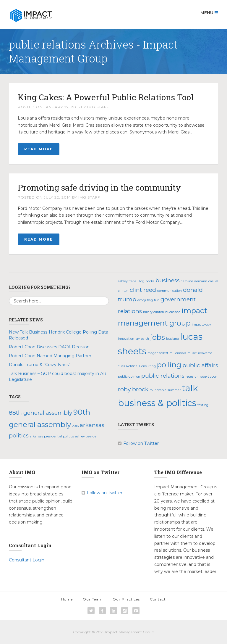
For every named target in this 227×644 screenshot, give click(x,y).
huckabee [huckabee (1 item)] (173, 312)
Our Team (93, 599)
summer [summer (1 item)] (174, 390)
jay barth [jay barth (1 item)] (142, 339)
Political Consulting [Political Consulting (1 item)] (141, 366)
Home (67, 599)
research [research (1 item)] (192, 377)
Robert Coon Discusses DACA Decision (49, 347)
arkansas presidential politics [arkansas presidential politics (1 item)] (52, 436)
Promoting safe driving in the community (99, 187)
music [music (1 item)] (192, 353)
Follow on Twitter (141, 443)
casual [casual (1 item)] (213, 281)
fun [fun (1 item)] (157, 300)
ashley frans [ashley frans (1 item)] (127, 281)
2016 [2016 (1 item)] (75, 426)
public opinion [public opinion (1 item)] (129, 377)
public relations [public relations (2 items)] (163, 376)
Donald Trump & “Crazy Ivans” (40, 365)
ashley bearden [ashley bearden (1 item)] (87, 436)
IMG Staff (98, 107)
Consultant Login (27, 560)
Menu (209, 13)
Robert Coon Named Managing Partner (50, 356)
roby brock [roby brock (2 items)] (133, 389)
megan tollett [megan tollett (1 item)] (158, 353)
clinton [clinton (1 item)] (123, 291)
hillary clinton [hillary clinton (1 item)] (154, 312)
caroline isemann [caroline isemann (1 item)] (194, 281)
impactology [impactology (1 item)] (201, 325)
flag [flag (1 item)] (150, 300)
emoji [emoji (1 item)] (142, 300)
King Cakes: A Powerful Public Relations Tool (106, 97)
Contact (158, 599)
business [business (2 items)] (168, 280)
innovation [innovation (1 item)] (126, 339)
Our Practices (126, 599)
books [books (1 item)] (150, 281)
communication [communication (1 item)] (170, 291)
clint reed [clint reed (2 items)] (143, 290)
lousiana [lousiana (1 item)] (172, 339)
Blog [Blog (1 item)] (141, 281)
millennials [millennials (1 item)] (178, 353)
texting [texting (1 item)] (203, 405)
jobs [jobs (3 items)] (158, 337)
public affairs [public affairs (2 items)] (200, 365)
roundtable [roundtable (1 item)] (158, 390)
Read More (39, 149)
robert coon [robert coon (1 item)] (209, 377)
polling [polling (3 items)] (169, 365)
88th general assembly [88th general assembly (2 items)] (40, 413)
